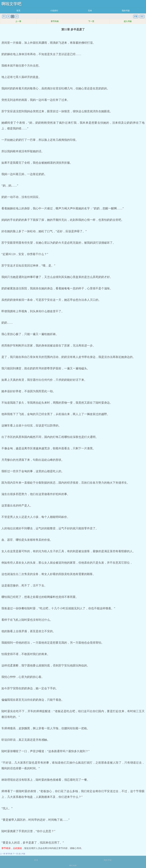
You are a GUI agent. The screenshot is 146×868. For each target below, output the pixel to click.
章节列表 (55, 21)
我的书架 (126, 11)
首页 (18, 11)
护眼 (136, 16)
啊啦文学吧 (11, 4)
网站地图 (73, 866)
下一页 (91, 21)
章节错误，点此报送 (12, 848)
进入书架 (128, 21)
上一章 (18, 21)
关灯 (142, 16)
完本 (90, 11)
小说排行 (54, 11)
